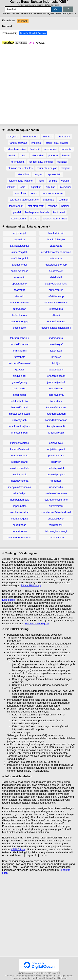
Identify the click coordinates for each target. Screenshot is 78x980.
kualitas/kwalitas (19, 443)
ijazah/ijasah (20, 420)
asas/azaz (19, 290)
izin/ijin (56, 363)
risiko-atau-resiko (16, 149)
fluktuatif (35, 149)
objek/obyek (56, 443)
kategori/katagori (56, 414)
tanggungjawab (18, 143)
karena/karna (56, 395)
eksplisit (66, 168)
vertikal (65, 181)
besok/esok (20, 328)
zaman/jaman (56, 538)
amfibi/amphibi (20, 258)
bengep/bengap (19, 321)
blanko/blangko (56, 239)
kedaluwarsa (19, 219)
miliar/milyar (19, 493)
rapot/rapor (56, 481)
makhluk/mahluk (19, 468)
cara (23, 187)
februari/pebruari (19, 338)
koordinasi (21, 193)
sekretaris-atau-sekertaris (24, 200)
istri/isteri (56, 357)
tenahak (23, 21)
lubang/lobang (20, 462)
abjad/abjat (20, 233)
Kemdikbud (9, 600)
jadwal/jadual (56, 370)
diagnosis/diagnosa (56, 284)
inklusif (11, 187)
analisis (35, 219)
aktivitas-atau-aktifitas (20, 168)
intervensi (65, 187)
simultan (50, 187)
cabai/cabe (56, 246)
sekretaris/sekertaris (56, 500)
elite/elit (56, 315)
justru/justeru (56, 388)
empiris (53, 181)
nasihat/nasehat (20, 512)
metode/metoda (19, 481)
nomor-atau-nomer (53, 193)
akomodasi (38, 155)
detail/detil (56, 277)
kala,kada (13, 137)
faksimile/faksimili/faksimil (56, 328)
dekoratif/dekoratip (56, 265)
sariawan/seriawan (56, 493)
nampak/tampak (19, 500)
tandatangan (16, 206)
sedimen (63, 200)
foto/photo (20, 357)
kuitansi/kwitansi (19, 449)
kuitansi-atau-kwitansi (21, 181)
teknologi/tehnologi (56, 531)
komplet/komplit (56, 426)
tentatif (12, 155)
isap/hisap (56, 351)
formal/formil (20, 351)
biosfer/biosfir (56, 233)
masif (41, 181)
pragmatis (49, 200)
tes (24, 155)
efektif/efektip (56, 296)
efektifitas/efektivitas (56, 303)
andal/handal (19, 265)
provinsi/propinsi (56, 474)
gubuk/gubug (19, 382)
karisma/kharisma (56, 407)
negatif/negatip (19, 519)
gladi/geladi (20, 376)
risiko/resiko (56, 487)
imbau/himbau (20, 433)
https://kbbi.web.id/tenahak (33, 33)
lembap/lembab (19, 455)
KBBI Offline (18, 850)
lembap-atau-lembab (37, 212)
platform (53, 155)
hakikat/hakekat (19, 401)
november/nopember (19, 538)
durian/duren (56, 290)
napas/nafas (19, 506)
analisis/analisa (19, 271)
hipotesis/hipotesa (19, 414)
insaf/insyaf (56, 344)
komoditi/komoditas (56, 420)
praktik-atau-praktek (57, 143)
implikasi (36, 143)
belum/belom (19, 315)
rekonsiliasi (23, 174)
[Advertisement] (39, 83)
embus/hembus (56, 321)
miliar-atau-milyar (47, 168)
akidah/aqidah (19, 252)
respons (52, 206)
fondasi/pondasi (19, 344)
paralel (17, 212)
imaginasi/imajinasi (19, 426)
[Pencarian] (28, 9)
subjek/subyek (56, 519)
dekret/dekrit (56, 271)
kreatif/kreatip (56, 433)
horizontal (67, 149)
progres (38, 174)
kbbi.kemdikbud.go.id (37, 623)
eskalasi (62, 162)
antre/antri (19, 277)
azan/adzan (19, 309)
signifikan (36, 187)
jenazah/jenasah (56, 376)
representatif (54, 174)
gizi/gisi (19, 370)
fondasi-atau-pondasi (41, 162)
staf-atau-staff (36, 206)
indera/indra (56, 338)
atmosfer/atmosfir (19, 303)
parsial (65, 206)
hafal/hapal (20, 395)
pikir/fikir (56, 462)
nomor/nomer (19, 531)
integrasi (48, 137)
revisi (34, 193)
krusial (66, 155)
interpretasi (50, 149)
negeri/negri (19, 525)
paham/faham (56, 455)
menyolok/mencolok (19, 487)
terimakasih (18, 162)
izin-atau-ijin (64, 137)
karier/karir (56, 401)
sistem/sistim (56, 506)
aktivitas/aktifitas (19, 246)
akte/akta (19, 239)
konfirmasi (59, 212)
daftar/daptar (56, 258)
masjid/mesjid (19, 474)
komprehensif (31, 137)
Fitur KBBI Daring (31, 585)
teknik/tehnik (56, 525)
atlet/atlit (19, 296)
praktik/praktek (56, 468)
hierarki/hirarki (20, 407)
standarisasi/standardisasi (56, 512)
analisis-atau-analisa (55, 219)
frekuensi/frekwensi (19, 363)
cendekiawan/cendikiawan (56, 252)
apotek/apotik (19, 284)
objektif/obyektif (56, 449)
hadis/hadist (19, 388)
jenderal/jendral (56, 382)
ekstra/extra (56, 309)
